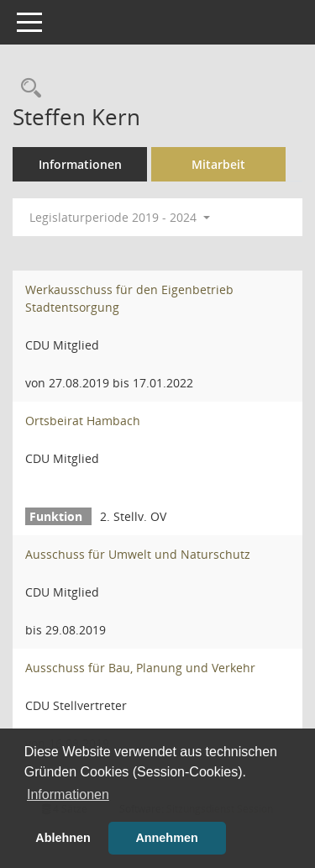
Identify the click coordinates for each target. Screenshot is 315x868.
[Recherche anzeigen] (27, 89)
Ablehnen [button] (63, 838)
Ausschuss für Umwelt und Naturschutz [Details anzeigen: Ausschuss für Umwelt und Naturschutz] (138, 554)
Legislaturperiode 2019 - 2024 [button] (120, 217)
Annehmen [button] (166, 838)
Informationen (80, 164)
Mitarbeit (218, 164)
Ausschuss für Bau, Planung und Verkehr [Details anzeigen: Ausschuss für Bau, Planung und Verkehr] (140, 668)
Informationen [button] (68, 794)
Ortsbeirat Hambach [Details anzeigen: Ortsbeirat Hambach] (83, 421)
